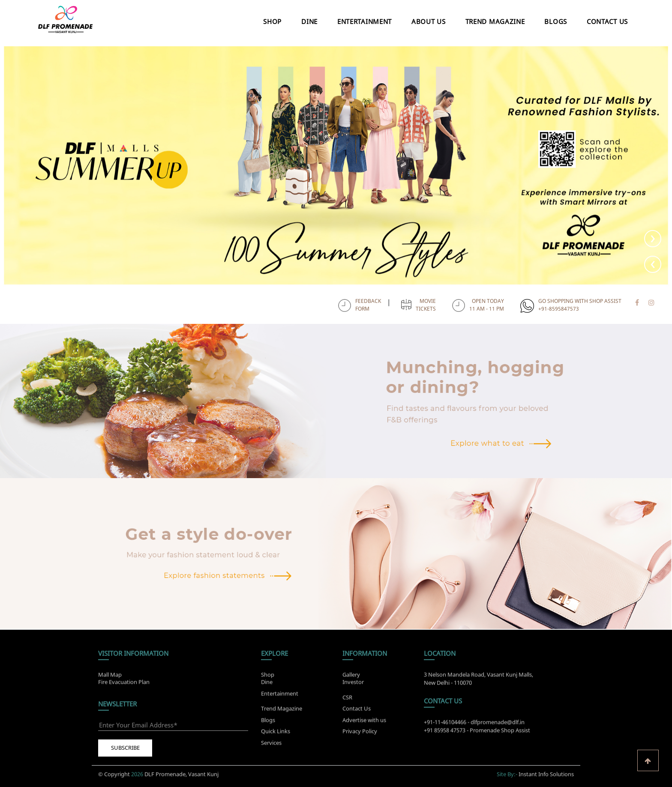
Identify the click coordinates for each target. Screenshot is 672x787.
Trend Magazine (495, 21)
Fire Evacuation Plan (124, 679)
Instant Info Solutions (546, 771)
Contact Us (607, 21)
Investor (353, 679)
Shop (272, 21)
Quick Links (276, 734)
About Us (429, 21)
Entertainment (364, 21)
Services (271, 745)
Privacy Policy (360, 734)
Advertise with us (364, 723)
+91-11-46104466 (445, 725)
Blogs (556, 21)
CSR (347, 700)
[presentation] (653, 264)
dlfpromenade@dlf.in (498, 725)
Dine (309, 21)
